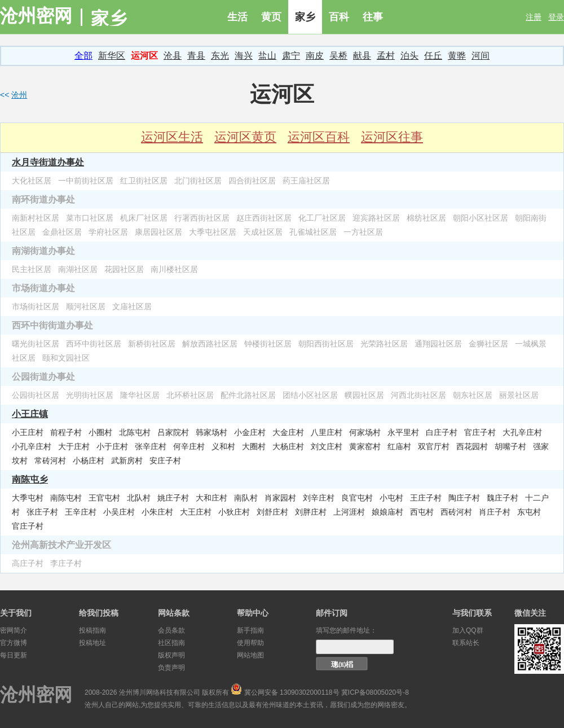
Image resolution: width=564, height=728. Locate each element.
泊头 (409, 56)
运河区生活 (172, 137)
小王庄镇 (30, 414)
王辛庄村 (81, 512)
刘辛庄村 (319, 498)
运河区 (144, 56)
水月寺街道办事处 (48, 162)
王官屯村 (104, 498)
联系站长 (466, 643)
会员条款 (171, 630)
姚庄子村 (173, 498)
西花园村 (472, 446)
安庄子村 (165, 461)
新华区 (112, 56)
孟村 (386, 56)
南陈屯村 (66, 498)
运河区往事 (392, 137)
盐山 (267, 56)
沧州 (19, 95)
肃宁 (291, 56)
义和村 (223, 446)
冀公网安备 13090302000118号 (292, 692)
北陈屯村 (135, 432)
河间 (481, 56)
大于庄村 (74, 446)
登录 (556, 17)
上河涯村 (349, 512)
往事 (373, 17)
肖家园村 (280, 498)
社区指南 (171, 643)
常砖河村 (50, 461)
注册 (534, 17)
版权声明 (171, 655)
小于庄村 (112, 446)
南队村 (246, 498)
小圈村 (100, 432)
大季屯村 (28, 498)
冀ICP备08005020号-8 (375, 692)
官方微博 (14, 643)
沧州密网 (36, 16)
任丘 (433, 56)
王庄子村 (426, 498)
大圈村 (254, 446)
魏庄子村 (503, 498)
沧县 (173, 56)
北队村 (139, 498)
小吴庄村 (119, 512)
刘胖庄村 (311, 512)
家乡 (305, 17)
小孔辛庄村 (32, 446)
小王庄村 (28, 432)
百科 (339, 17)
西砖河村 (456, 512)
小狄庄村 (234, 512)
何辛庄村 (189, 446)
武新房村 (127, 461)
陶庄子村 (464, 498)
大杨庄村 (288, 446)
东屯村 (529, 512)
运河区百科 (319, 137)
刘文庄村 (327, 446)
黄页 (271, 17)
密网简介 (14, 630)
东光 (220, 56)
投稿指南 (92, 630)
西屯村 (422, 512)
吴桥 (338, 56)
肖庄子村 (495, 512)
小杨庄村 (89, 461)
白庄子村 (442, 432)
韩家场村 (211, 432)
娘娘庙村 (387, 512)
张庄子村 (42, 512)
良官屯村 (357, 498)
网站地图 (250, 655)
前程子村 (66, 432)
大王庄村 (196, 512)
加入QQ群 (468, 630)
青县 (196, 56)
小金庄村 (250, 432)
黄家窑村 (365, 446)
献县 (362, 56)
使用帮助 (250, 643)
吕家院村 (173, 432)
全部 (83, 56)
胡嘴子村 (510, 446)
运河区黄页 (245, 137)
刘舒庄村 (272, 512)
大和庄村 (211, 498)
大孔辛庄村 (522, 432)
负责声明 (171, 668)
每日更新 (14, 655)
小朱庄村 (157, 512)
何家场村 (365, 432)
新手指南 (250, 630)
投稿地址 (92, 643)
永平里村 (403, 432)
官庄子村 (480, 432)
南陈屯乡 (30, 479)
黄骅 (457, 56)
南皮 (315, 56)
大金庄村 (288, 432)
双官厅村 (434, 446)
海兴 (244, 56)
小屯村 (391, 498)
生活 (237, 17)
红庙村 (399, 446)
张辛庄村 (151, 446)
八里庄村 (327, 432)
